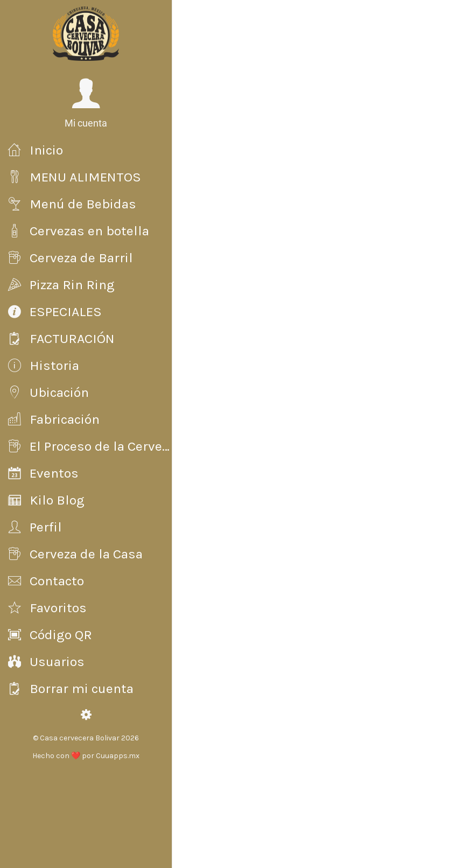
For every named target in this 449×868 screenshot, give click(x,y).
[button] (86, 104)
